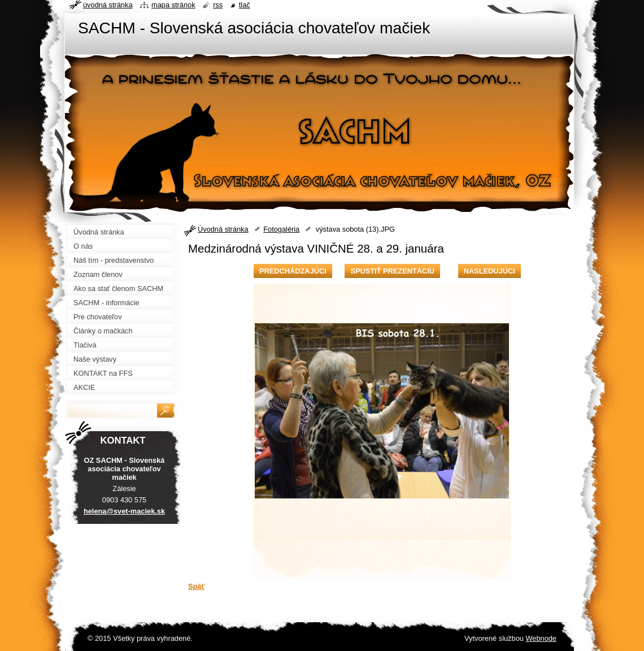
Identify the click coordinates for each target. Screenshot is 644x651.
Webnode (541, 638)
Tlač (245, 5)
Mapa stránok (173, 5)
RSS (218, 5)
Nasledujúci (489, 271)
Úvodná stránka (223, 229)
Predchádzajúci (293, 271)
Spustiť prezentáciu (392, 271)
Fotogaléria (281, 229)
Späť (197, 586)
